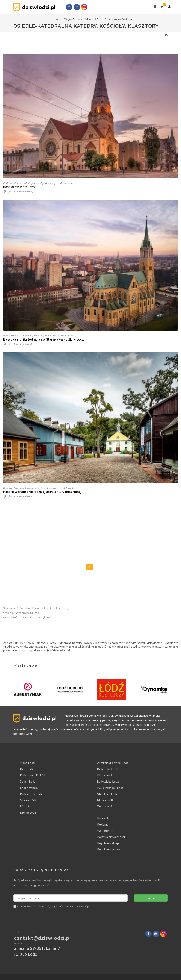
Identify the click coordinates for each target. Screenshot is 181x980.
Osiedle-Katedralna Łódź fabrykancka (28, 617)
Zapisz (151, 898)
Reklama (103, 824)
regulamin (57, 906)
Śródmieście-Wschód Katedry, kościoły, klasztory (36, 608)
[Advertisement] (88, 42)
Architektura (68, 183)
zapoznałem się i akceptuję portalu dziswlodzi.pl (51, 906)
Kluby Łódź (105, 775)
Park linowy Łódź (31, 794)
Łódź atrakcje (29, 788)
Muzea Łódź (105, 800)
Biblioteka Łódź (107, 769)
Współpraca (105, 831)
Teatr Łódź (104, 806)
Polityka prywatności (111, 837)
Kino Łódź (27, 769)
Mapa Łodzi (27, 763)
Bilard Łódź (27, 806)
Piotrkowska (11, 183)
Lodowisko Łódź (108, 781)
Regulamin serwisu (110, 849)
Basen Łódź (28, 781)
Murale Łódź (28, 800)
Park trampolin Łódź (33, 775)
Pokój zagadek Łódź (110, 788)
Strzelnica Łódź (107, 794)
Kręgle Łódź (28, 813)
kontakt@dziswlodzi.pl (42, 938)
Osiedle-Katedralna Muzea (21, 613)
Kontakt (103, 818)
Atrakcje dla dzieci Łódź (113, 763)
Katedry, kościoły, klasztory (39, 183)
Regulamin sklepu (109, 843)
